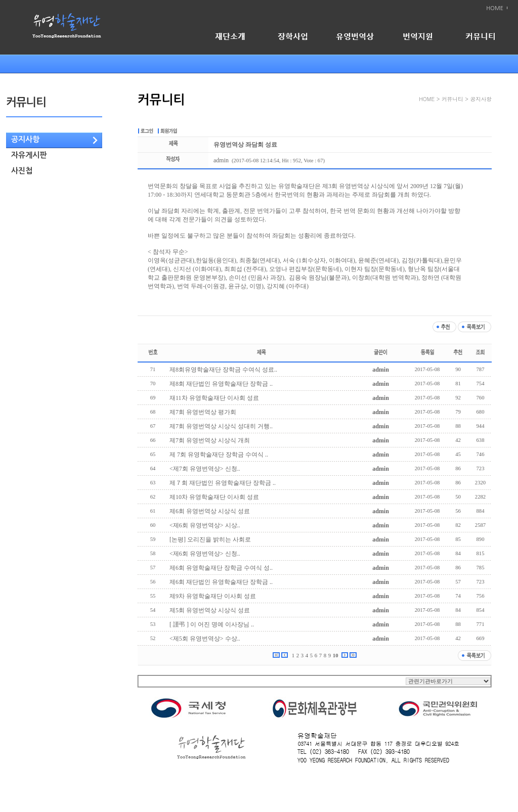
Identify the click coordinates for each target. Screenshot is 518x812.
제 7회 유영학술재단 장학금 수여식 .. (219, 455)
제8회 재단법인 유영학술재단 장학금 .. (221, 384)
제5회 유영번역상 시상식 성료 (210, 610)
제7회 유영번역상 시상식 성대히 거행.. (221, 426)
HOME (495, 8)
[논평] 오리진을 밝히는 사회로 (210, 539)
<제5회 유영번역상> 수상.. (205, 639)
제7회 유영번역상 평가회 (203, 412)
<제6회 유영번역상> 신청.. (205, 554)
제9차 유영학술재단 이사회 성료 (213, 596)
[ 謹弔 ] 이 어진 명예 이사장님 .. (212, 624)
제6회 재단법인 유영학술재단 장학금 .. (221, 582)
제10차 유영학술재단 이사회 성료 (214, 497)
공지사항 (25, 139)
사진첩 (22, 171)
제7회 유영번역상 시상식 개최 (210, 440)
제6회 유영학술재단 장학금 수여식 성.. (221, 568)
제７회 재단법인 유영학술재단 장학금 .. (223, 483)
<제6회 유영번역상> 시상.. (205, 525)
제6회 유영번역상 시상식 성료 (210, 511)
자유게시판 (29, 155)
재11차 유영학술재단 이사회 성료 (214, 398)
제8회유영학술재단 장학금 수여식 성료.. (223, 370)
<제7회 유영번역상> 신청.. (205, 469)
